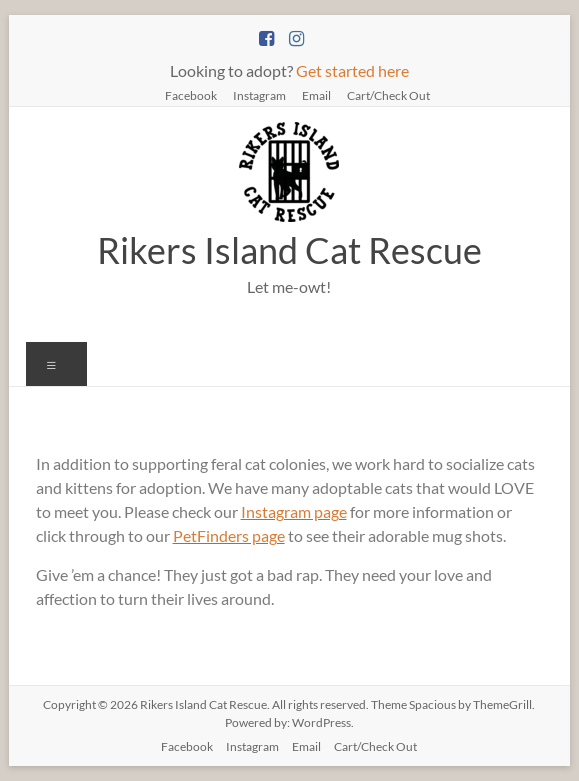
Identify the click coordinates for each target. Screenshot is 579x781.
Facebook (191, 95)
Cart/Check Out (388, 95)
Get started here (352, 70)
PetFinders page (229, 535)
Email (316, 95)
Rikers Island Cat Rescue (289, 250)
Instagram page (294, 511)
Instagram (259, 95)
